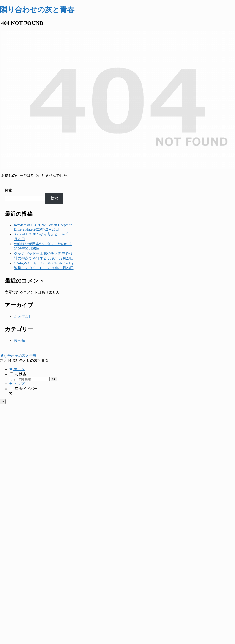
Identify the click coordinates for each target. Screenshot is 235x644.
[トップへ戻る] (3, 402)
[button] (54, 379)
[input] (29, 379)
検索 (8, 190)
